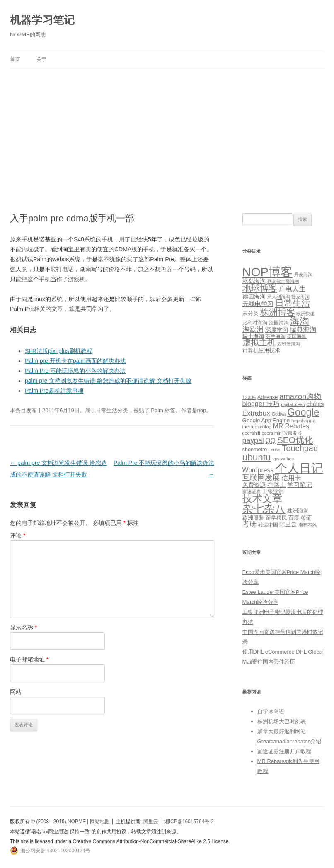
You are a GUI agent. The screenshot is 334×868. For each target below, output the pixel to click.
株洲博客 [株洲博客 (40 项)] (278, 312)
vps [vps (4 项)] (276, 459)
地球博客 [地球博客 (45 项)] (260, 288)
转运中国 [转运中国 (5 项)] (268, 524)
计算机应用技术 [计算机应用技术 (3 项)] (261, 350)
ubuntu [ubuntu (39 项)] (257, 457)
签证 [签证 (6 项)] (306, 518)
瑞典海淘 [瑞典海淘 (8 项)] (303, 329)
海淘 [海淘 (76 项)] (300, 321)
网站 (16, 692)
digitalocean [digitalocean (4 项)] (293, 404)
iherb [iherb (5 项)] (248, 427)
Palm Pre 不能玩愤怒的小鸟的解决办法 (75, 371)
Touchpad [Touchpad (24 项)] (300, 448)
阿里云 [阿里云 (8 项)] (288, 524)
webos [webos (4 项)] (287, 459)
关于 (41, 59)
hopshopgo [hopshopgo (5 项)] (303, 420)
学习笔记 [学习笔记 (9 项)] (300, 485)
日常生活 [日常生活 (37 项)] (293, 303)
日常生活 (106, 410)
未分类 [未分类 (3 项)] (251, 313)
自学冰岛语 (271, 711)
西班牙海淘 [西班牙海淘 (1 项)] (289, 344)
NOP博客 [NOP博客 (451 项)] (268, 272)
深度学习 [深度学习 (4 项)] (277, 330)
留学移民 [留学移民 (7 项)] (276, 518)
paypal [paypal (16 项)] (253, 440)
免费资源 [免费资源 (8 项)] (254, 485)
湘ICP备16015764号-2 (189, 822)
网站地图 (100, 822)
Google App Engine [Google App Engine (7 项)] (266, 420)
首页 (15, 59)
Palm (157, 410)
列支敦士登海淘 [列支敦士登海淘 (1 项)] (283, 281)
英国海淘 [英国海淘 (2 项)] (297, 336)
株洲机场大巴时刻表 (282, 721)
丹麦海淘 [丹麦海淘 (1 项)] (303, 275)
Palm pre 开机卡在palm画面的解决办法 (75, 361)
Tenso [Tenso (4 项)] (274, 450)
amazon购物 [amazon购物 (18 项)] (300, 396)
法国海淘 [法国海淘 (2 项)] (279, 323)
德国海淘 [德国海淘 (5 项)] (254, 296)
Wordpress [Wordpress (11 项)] (258, 470)
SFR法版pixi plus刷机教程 (59, 351)
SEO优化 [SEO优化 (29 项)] (295, 440)
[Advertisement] (167, 141)
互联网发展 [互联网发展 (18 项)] (261, 478)
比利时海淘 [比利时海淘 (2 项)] (255, 323)
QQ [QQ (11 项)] (271, 441)
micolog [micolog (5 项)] (263, 427)
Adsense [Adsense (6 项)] (267, 397)
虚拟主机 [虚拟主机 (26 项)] (259, 343)
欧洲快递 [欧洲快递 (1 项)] (305, 314)
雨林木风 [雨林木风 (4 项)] (307, 525)
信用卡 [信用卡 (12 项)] (291, 478)
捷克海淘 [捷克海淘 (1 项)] (300, 297)
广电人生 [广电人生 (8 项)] (292, 289)
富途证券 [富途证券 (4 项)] (252, 491)
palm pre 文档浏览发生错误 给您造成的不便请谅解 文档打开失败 (108, 381)
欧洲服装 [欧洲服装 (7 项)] (253, 518)
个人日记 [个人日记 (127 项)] (299, 468)
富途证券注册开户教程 (284, 751)
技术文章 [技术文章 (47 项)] (262, 498)
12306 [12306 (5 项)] (249, 397)
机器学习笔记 (42, 20)
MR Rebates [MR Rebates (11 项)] (291, 426)
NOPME (77, 822)
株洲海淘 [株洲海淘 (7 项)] (298, 511)
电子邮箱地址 (29, 659)
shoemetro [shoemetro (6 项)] (255, 450)
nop (202, 410)
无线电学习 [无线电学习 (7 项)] (258, 304)
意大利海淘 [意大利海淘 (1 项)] (279, 297)
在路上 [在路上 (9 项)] (277, 485)
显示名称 (23, 627)
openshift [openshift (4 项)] (251, 433)
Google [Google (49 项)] (303, 412)
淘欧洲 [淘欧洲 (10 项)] (253, 329)
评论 (18, 535)
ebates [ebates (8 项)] (315, 404)
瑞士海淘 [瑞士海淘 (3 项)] (253, 336)
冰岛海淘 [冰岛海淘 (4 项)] (254, 281)
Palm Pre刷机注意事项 (54, 391)
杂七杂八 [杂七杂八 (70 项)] (264, 509)
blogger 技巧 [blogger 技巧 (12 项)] (261, 404)
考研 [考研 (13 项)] (249, 524)
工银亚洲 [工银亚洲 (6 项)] (273, 491)
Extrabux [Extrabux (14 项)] (256, 413)
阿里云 (151, 822)
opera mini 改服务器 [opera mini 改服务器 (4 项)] (282, 433)
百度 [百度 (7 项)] (294, 518)
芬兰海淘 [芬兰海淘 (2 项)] (276, 336)
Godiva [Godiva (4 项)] (279, 414)
